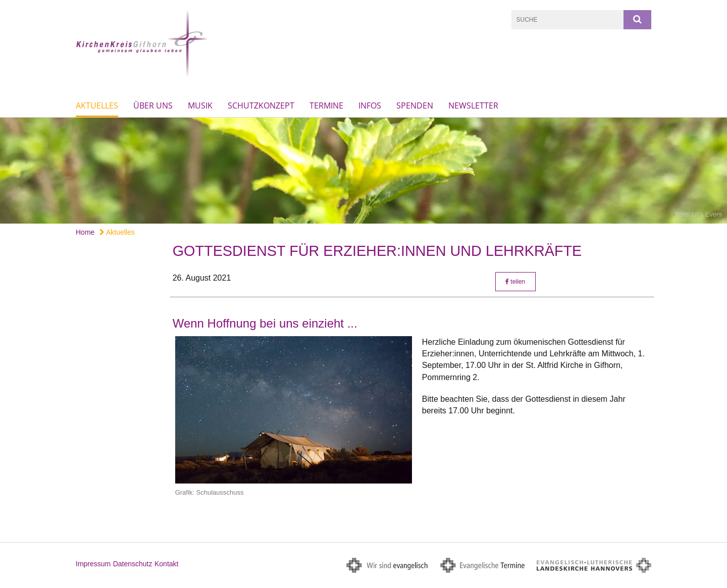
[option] (363, 171)
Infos (370, 105)
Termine (326, 105)
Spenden (415, 105)
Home (85, 232)
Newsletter (473, 105)
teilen (515, 282)
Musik (200, 105)
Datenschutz (133, 564)
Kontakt (166, 564)
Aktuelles (97, 105)
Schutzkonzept (261, 105)
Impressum (93, 564)
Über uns (153, 105)
